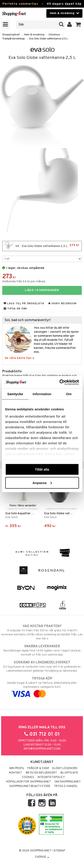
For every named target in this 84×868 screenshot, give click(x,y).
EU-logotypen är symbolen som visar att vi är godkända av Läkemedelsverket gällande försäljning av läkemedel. (42, 667)
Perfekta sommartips (20, 4)
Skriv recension (62, 304)
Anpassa (42, 483)
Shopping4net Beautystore (30, 786)
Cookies (28, 777)
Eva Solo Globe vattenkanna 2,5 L (48, 39)
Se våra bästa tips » (19, 358)
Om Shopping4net (68, 782)
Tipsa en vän (15, 309)
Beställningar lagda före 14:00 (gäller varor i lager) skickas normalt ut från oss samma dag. (42, 650)
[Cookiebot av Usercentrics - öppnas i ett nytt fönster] (60, 382)
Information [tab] (42, 394)
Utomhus (54, 35)
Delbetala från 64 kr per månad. (24, 282)
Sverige (42, 857)
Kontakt (15, 773)
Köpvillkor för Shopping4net (29, 782)
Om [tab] (69, 394)
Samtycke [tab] (15, 394)
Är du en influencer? (41, 773)
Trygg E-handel (66, 786)
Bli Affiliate (69, 773)
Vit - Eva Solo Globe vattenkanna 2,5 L (42, 246)
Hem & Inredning (34, 35)
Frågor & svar (38, 768)
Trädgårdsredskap (14, 39)
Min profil (17, 768)
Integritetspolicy (51, 777)
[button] (78, 25)
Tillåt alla (42, 469)
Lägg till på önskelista (24, 304)
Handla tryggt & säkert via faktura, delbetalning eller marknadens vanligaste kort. (42, 686)
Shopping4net (11, 35)
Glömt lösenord (65, 768)
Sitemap (59, 851)
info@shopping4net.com (42, 749)
